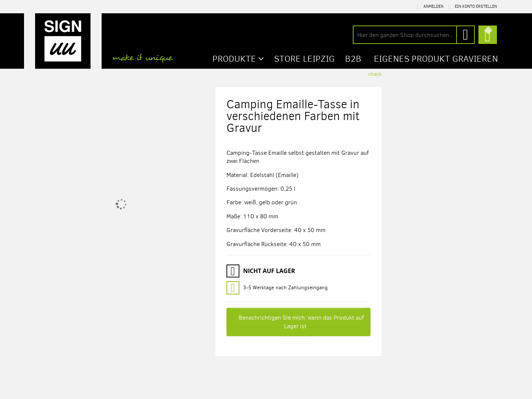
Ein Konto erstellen (476, 6)
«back (375, 74)
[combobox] (414, 35)
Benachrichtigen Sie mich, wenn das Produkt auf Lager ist (301, 322)
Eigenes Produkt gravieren (436, 59)
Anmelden (433, 6)
